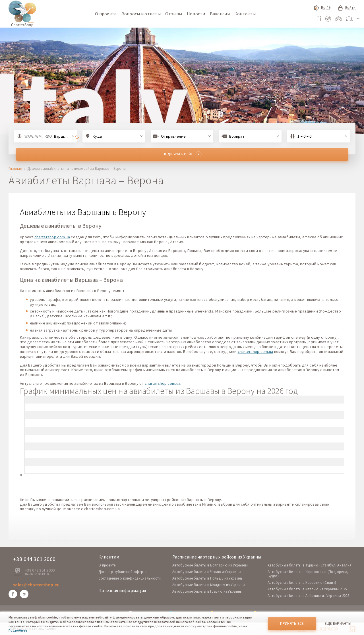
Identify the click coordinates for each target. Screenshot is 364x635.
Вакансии (220, 14)
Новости (196, 14)
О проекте (106, 14)
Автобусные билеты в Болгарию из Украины (210, 565)
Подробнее (18, 630)
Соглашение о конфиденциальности (130, 578)
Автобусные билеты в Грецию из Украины (207, 591)
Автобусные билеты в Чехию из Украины (207, 572)
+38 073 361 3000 (40, 570)
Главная (15, 169)
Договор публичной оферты (123, 572)
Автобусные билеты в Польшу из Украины (208, 578)
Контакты (245, 14)
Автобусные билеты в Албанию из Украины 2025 (308, 596)
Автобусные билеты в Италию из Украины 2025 (307, 589)
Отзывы (174, 14)
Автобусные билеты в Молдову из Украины (209, 585)
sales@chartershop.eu (36, 585)
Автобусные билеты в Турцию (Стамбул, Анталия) (310, 565)
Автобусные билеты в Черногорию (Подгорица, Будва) (308, 574)
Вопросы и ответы (141, 14)
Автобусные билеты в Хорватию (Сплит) (302, 583)
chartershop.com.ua (52, 237)
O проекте (107, 565)
